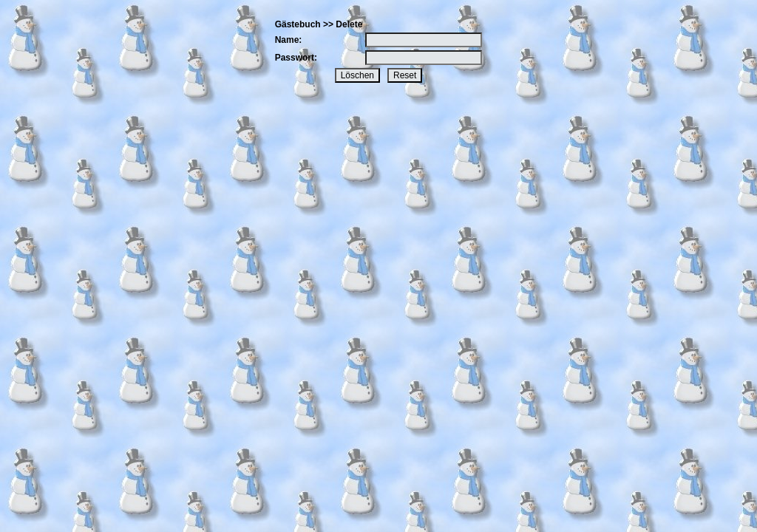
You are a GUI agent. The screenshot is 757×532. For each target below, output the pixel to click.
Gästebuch (298, 24)
